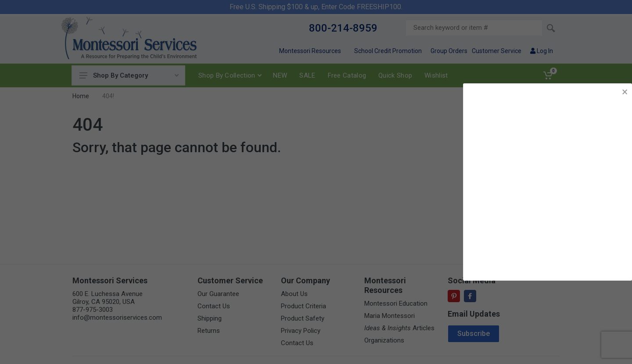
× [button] (625, 92)
